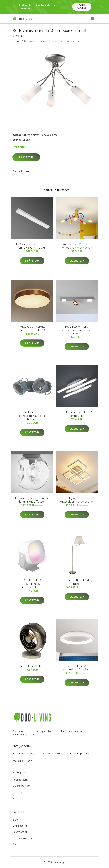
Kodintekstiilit (20, 780)
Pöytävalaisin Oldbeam (32, 666)
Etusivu (16, 41)
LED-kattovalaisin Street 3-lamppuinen (77, 414)
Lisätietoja (26, 157)
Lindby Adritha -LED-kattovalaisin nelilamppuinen (77, 500)
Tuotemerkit (19, 792)
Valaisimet (33, 135)
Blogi (15, 820)
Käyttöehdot (20, 832)
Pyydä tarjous (82, 7)
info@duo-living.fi (22, 761)
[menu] (93, 19)
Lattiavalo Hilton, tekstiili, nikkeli (77, 582)
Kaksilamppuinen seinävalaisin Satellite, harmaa (32, 416)
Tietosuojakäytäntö (24, 838)
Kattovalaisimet (49, 135)
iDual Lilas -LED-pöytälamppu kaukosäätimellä (32, 584)
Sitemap (17, 844)
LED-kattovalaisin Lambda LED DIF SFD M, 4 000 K (32, 246)
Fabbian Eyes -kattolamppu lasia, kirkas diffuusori (32, 500)
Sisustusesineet (21, 786)
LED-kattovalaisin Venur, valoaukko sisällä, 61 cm (77, 668)
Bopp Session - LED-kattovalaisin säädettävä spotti (77, 330)
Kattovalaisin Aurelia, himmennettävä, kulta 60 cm (32, 328)
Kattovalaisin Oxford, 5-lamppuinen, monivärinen (77, 246)
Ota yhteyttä (20, 826)
